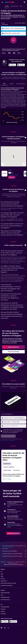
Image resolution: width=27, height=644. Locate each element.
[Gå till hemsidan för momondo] (10, 2)
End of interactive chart (2, 122)
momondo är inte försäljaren (14, 551)
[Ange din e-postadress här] (15, 426)
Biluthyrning (3, 562)
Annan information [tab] (21, 84)
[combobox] (7, 24)
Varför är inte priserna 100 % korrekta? (14, 556)
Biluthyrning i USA (11, 562)
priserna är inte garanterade (8, 547)
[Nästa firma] (24, 164)
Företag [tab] (12, 84)
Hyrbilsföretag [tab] (7, 464)
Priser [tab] (4, 84)
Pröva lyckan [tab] (16, 470)
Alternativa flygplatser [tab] (9, 467)
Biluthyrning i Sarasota (13, 563)
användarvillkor (4, 440)
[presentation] (21, 65)
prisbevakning (10, 525)
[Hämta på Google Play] (12, 65)
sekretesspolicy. (12, 440)
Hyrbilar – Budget (7, 479)
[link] (12, 177)
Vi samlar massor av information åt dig (14, 554)
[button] (2, 2)
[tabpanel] (13, 107)
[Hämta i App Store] (21, 65)
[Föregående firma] (3, 164)
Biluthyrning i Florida (20, 562)
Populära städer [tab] (7, 470)
